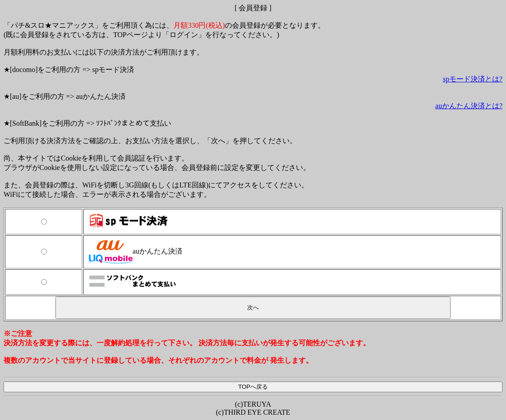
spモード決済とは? (473, 79)
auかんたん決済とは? (469, 106)
